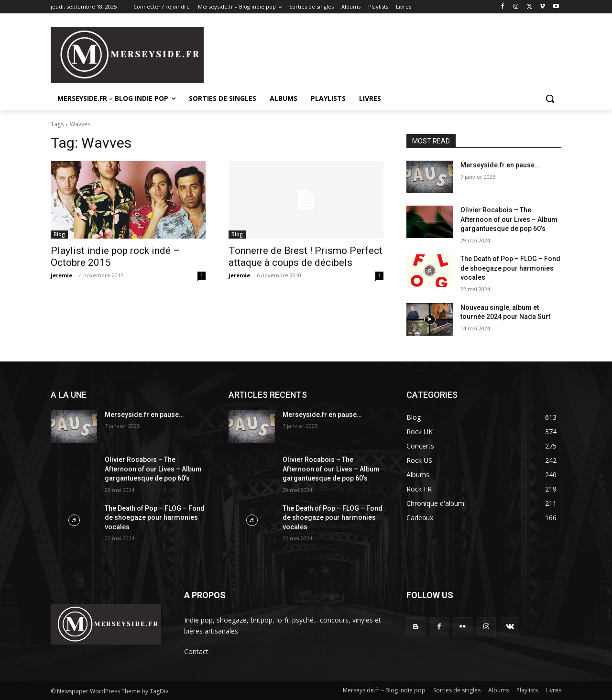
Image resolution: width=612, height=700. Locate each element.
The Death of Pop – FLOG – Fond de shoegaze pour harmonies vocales (510, 268)
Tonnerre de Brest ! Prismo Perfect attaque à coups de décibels (306, 257)
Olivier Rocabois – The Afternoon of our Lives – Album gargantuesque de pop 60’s (509, 219)
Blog (59, 234)
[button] (550, 98)
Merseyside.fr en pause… (500, 165)
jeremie (61, 275)
